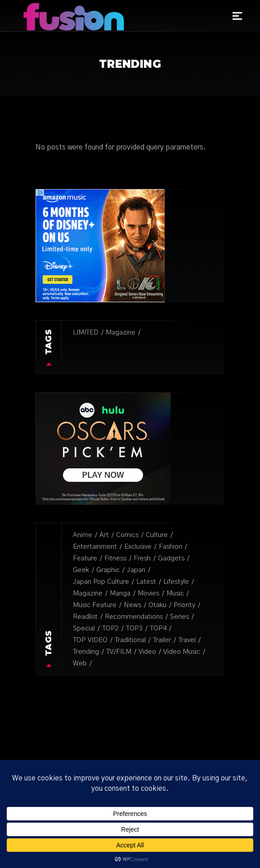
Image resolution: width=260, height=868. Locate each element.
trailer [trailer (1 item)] (162, 640)
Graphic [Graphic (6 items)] (108, 570)
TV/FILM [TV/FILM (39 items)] (119, 652)
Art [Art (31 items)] (104, 535)
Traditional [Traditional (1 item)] (130, 640)
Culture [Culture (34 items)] (157, 535)
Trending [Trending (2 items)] (86, 652)
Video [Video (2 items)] (147, 652)
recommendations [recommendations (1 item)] (134, 617)
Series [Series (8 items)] (179, 617)
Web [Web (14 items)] (80, 663)
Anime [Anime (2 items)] (83, 535)
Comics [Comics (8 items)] (127, 535)
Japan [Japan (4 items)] (136, 570)
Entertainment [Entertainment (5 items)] (95, 547)
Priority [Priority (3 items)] (184, 605)
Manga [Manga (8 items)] (120, 593)
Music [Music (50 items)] (175, 593)
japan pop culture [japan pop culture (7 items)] (101, 582)
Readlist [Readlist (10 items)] (85, 617)
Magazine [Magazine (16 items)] (88, 593)
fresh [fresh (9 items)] (142, 558)
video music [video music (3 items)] (182, 652)
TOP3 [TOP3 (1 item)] (134, 628)
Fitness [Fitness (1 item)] (115, 558)
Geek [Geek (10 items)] (81, 570)
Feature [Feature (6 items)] (85, 558)
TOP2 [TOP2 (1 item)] (110, 628)
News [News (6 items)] (132, 605)
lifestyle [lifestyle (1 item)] (176, 582)
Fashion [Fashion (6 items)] (170, 547)
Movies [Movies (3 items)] (148, 593)
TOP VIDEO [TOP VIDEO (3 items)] (90, 640)
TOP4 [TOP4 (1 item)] (158, 628)
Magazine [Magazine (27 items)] (121, 333)
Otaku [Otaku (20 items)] (157, 605)
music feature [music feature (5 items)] (95, 605)
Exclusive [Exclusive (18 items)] (138, 547)
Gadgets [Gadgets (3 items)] (171, 558)
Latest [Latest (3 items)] (146, 582)
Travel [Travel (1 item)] (187, 640)
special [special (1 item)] (84, 628)
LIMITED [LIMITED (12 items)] (86, 333)
